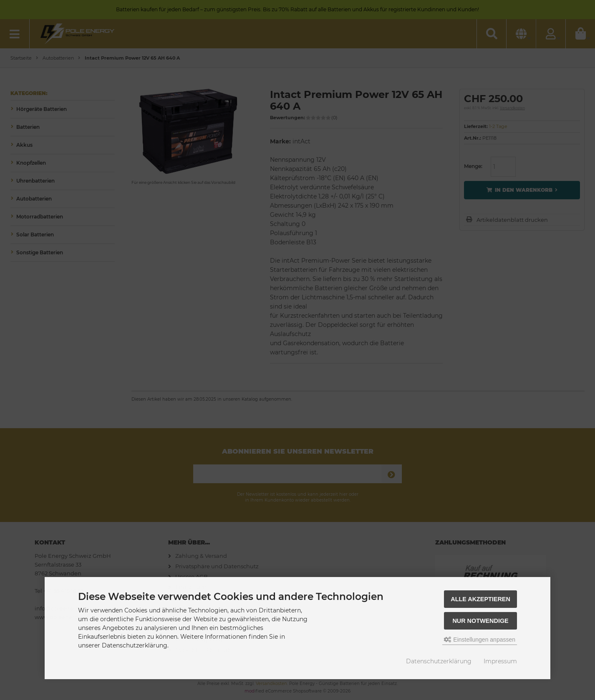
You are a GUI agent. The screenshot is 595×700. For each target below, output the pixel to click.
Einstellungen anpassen (480, 640)
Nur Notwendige (480, 621)
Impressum (500, 661)
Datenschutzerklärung (439, 661)
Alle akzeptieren (480, 599)
